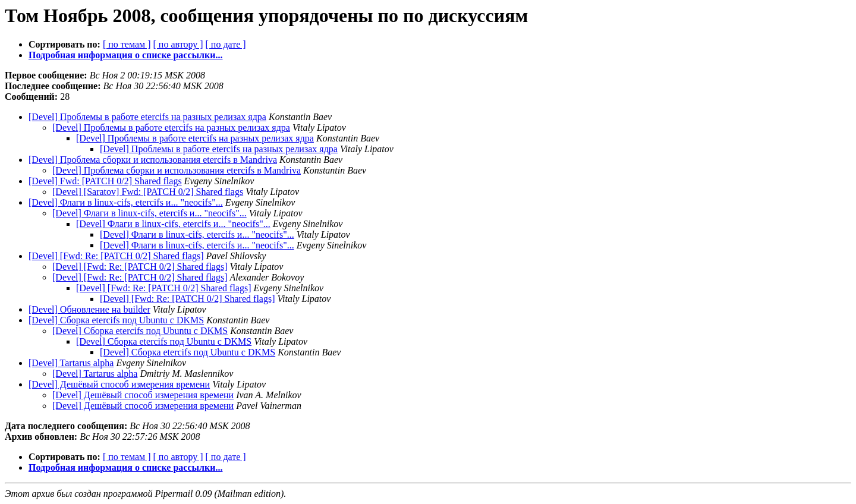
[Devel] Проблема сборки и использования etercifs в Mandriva (153, 160)
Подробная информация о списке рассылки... (125, 55)
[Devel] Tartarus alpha (71, 363)
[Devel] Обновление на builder (89, 309)
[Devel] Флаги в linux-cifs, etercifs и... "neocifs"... (126, 202)
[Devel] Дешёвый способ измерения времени (119, 384)
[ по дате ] (226, 44)
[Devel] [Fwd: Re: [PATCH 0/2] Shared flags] (116, 256)
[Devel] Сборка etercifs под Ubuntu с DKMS (116, 320)
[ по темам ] (127, 44)
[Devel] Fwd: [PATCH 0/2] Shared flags (105, 181)
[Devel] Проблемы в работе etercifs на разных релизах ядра (147, 117)
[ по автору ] (178, 44)
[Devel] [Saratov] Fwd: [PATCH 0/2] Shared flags (148, 192)
